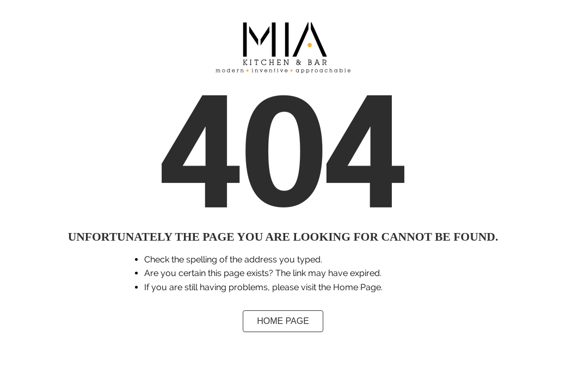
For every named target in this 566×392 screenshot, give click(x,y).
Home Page (283, 321)
